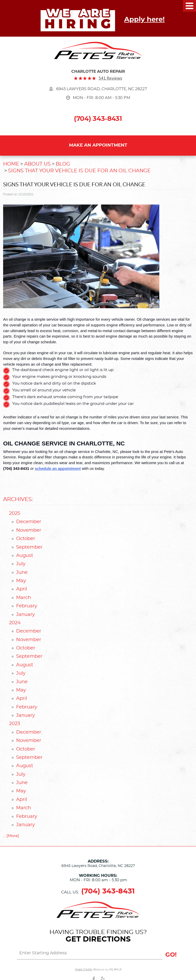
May (21, 581)
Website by (108, 969)
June (22, 573)
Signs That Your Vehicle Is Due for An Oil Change (79, 171)
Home (11, 164)
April (22, 589)
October (26, 539)
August (25, 556)
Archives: (18, 499)
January (26, 615)
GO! (171, 955)
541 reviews (110, 78)
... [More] (11, 836)
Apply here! (144, 19)
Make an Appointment (98, 145)
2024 (15, 623)
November (29, 530)
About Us (37, 164)
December (29, 522)
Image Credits (84, 969)
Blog (63, 164)
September (29, 547)
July (21, 564)
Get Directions (98, 939)
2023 (15, 724)
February (27, 606)
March (24, 598)
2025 (15, 514)
